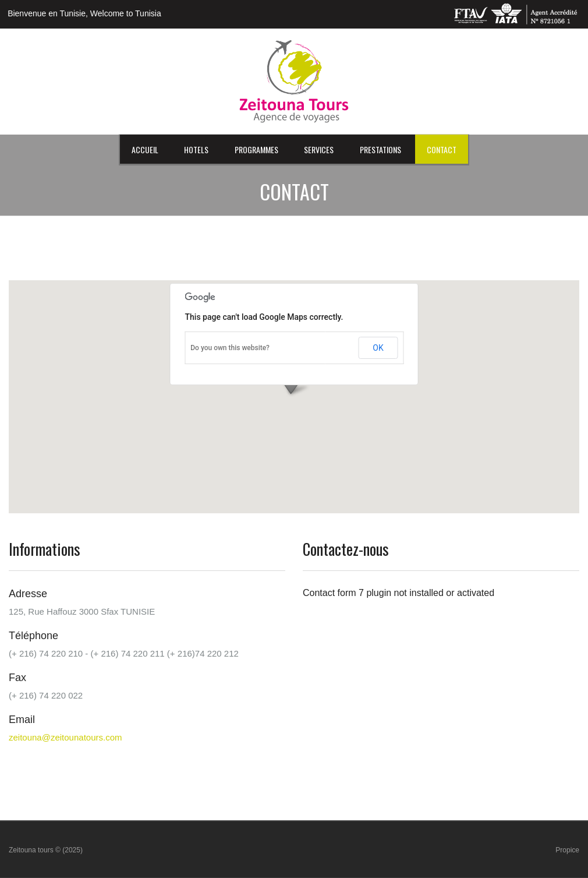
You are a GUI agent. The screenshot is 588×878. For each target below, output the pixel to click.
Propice (567, 850)
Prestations (380, 149)
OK (378, 348)
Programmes (256, 149)
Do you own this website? (230, 348)
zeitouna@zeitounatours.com (65, 737)
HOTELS (196, 149)
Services (319, 149)
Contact (442, 149)
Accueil (145, 149)
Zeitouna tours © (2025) (46, 850)
